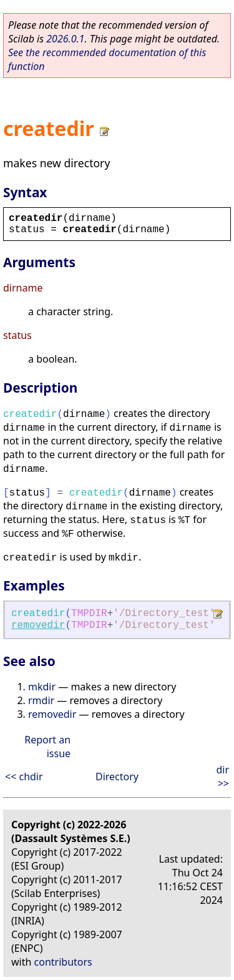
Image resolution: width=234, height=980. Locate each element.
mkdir (42, 687)
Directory (117, 777)
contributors (63, 962)
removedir (38, 625)
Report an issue (47, 747)
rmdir (41, 700)
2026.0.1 (65, 39)
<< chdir (24, 777)
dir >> (222, 777)
